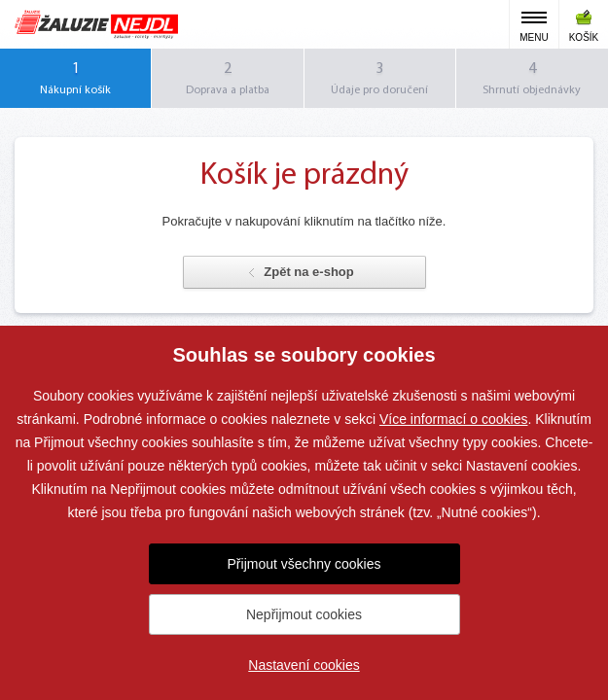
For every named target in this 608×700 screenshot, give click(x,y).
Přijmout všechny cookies (304, 564)
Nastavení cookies (304, 665)
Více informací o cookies (454, 419)
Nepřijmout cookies (304, 614)
